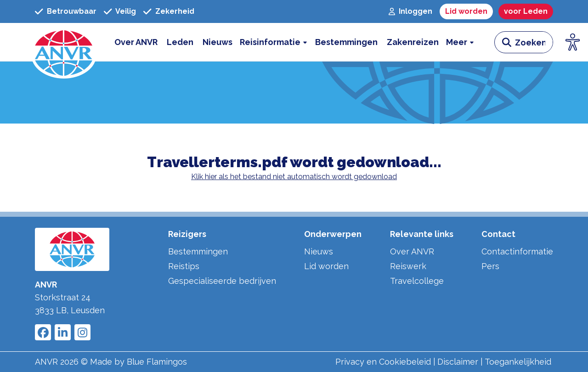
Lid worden (326, 266)
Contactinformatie (517, 251)
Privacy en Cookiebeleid (383, 362)
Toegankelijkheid (518, 362)
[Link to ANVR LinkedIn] (63, 332)
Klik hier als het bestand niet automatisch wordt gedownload (294, 177)
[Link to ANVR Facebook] (43, 332)
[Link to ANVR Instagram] (82, 332)
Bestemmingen (198, 251)
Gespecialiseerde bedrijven (222, 281)
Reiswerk (408, 266)
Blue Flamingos (157, 362)
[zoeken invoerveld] (534, 42)
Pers (490, 266)
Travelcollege (417, 281)
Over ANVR (412, 251)
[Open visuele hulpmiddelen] (573, 42)
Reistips (184, 266)
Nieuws (319, 251)
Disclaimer (458, 362)
